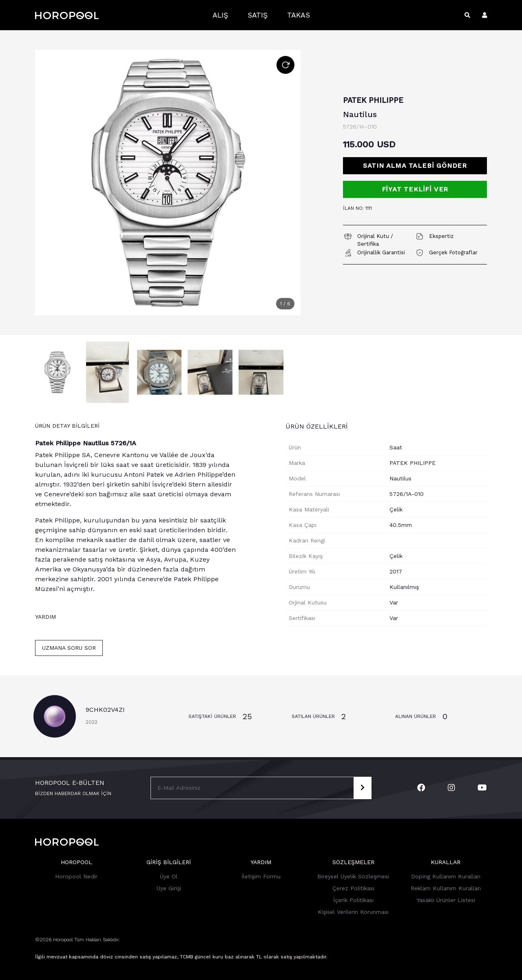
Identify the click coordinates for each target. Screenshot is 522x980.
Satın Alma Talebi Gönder (415, 166)
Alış (220, 15)
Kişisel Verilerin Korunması (353, 912)
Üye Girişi (169, 888)
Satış (258, 15)
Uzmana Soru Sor (69, 648)
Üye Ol (169, 876)
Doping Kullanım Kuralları (446, 876)
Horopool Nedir (76, 876)
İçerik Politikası (353, 900)
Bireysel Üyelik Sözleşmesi (353, 876)
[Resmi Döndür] (285, 65)
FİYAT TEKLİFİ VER (415, 189)
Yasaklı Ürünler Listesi (446, 900)
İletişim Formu (261, 876)
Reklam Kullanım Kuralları (446, 888)
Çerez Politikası (353, 888)
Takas (299, 15)
